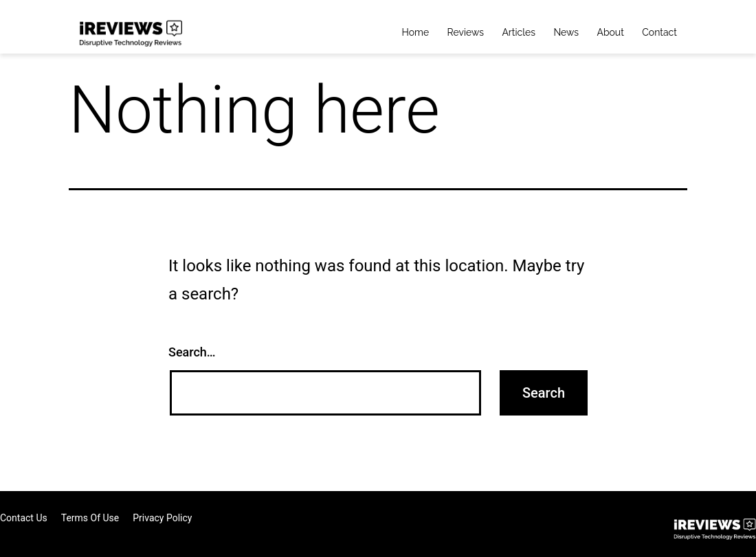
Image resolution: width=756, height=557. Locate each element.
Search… (192, 352)
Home (416, 32)
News (566, 32)
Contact (659, 32)
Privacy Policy (162, 518)
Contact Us (24, 518)
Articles (519, 32)
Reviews (466, 32)
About (610, 32)
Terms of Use (90, 518)
